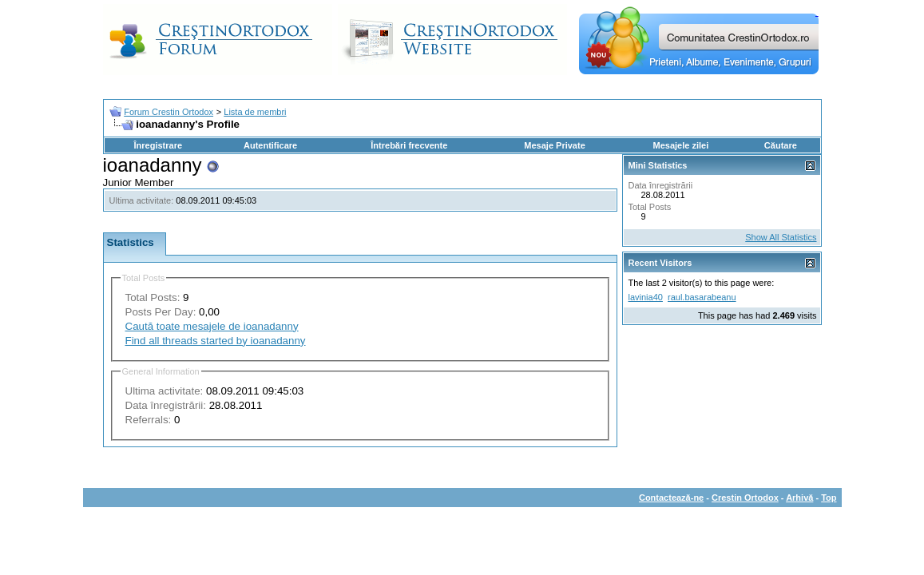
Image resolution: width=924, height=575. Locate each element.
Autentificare (270, 145)
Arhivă (799, 498)
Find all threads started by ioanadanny (216, 341)
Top (829, 498)
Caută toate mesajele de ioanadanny (212, 326)
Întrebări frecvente (409, 145)
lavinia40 (646, 297)
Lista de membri (255, 112)
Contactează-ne (671, 498)
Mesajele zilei (681, 145)
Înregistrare (159, 145)
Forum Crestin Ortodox (169, 112)
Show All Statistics (781, 237)
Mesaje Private (554, 145)
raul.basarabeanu (702, 297)
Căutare (781, 145)
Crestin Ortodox (745, 498)
